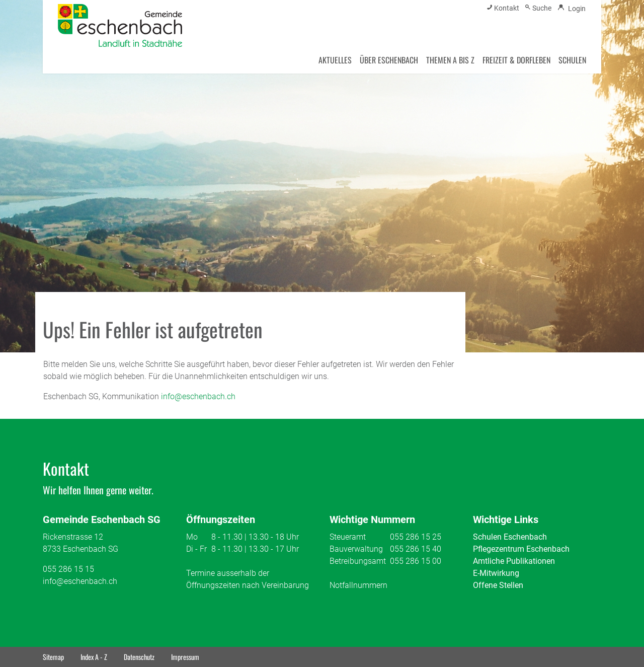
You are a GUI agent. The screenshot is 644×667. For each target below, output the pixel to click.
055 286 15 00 (416, 561)
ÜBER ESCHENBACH (389, 60)
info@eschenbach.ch (198, 396)
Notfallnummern (358, 585)
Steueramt (348, 537)
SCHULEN (572, 60)
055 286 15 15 (68, 569)
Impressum (185, 657)
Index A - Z (94, 657)
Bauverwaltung (356, 549)
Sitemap (53, 657)
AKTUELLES (335, 60)
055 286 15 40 (416, 549)
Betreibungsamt (358, 561)
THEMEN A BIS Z (450, 60)
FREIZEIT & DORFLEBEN (516, 60)
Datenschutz (139, 657)
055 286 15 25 (416, 537)
